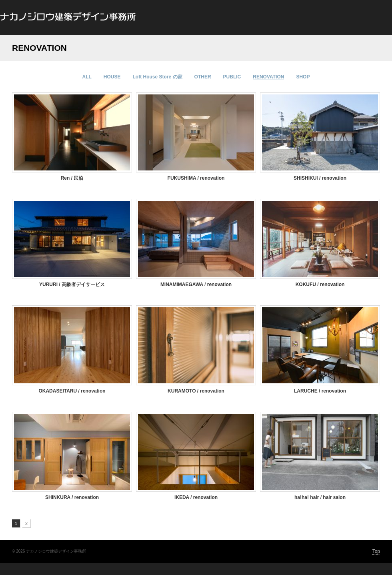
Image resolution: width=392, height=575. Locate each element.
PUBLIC (232, 77)
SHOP (303, 77)
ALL (87, 77)
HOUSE (112, 77)
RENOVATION (268, 77)
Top (376, 551)
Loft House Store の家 (158, 77)
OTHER (203, 77)
